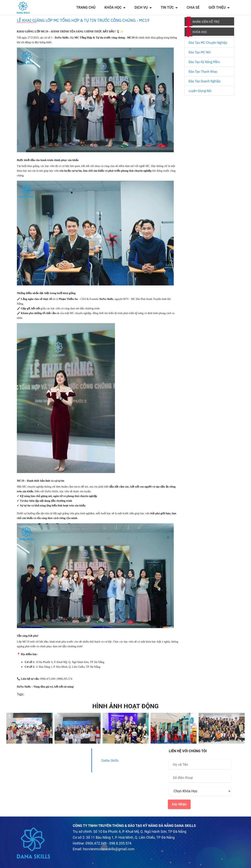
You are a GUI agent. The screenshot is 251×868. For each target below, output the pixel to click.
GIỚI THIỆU (217, 7)
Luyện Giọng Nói (200, 91)
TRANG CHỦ (86, 7)
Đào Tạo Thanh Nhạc (203, 72)
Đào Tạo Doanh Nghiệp (205, 81)
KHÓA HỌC (113, 7)
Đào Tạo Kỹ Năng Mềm (204, 62)
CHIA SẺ (193, 7)
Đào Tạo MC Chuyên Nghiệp (208, 43)
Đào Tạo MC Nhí (200, 52)
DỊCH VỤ (141, 7)
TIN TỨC (167, 7)
